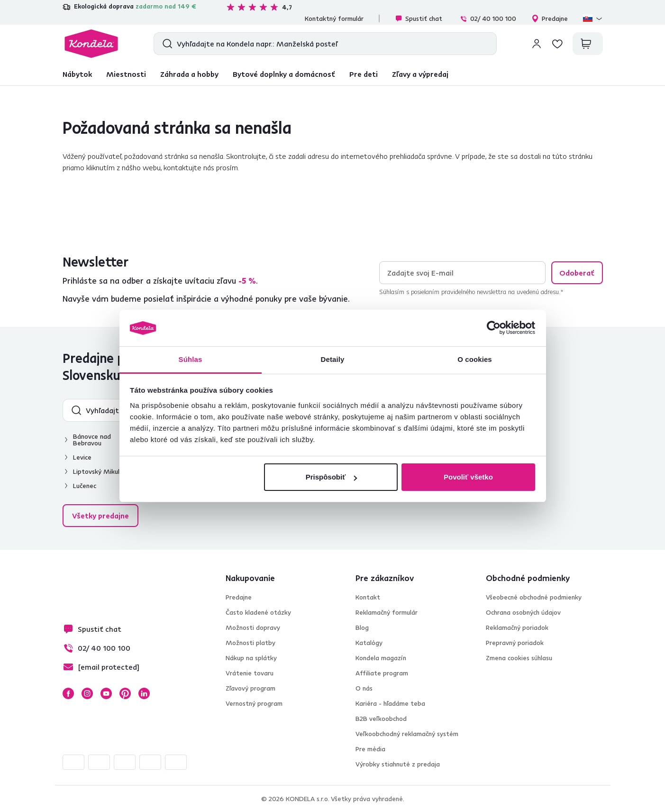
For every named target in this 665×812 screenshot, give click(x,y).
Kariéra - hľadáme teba (390, 703)
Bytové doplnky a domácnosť (284, 74)
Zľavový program (251, 688)
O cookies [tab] (475, 359)
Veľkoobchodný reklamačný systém (407, 734)
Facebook (68, 693)
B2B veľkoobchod (381, 719)
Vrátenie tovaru (250, 673)
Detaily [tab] (333, 359)
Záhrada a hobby (189, 74)
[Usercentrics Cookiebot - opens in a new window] (494, 328)
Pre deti (364, 74)
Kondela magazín (381, 658)
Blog (362, 627)
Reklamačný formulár (387, 612)
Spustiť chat (419, 18)
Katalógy (369, 643)
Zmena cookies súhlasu (519, 658)
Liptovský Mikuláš (100, 471)
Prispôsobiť (332, 477)
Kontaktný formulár (334, 18)
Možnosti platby (251, 643)
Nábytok (77, 74)
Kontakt (368, 597)
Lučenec (85, 486)
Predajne (550, 18)
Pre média (370, 749)
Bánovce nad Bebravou (92, 440)
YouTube (106, 693)
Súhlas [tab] (191, 359)
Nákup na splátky (251, 658)
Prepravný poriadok (515, 643)
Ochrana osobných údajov (523, 612)
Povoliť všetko (468, 477)
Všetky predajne (100, 516)
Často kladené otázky (258, 612)
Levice (82, 457)
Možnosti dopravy (253, 627)
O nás (364, 688)
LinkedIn (144, 693)
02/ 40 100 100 (488, 18)
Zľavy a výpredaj (420, 74)
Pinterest (125, 693)
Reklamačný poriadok (517, 627)
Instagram (87, 693)
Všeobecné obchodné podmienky (534, 597)
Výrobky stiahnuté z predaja (398, 764)
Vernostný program (254, 703)
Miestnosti (126, 74)
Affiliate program (382, 673)
